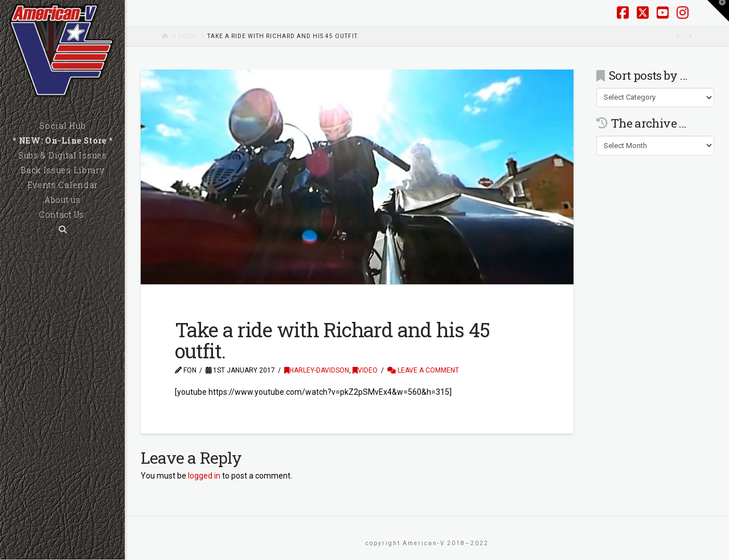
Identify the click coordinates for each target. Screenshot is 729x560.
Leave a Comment (423, 370)
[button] (718, 11)
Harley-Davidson (317, 370)
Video (365, 370)
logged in (204, 476)
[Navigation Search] (62, 230)
